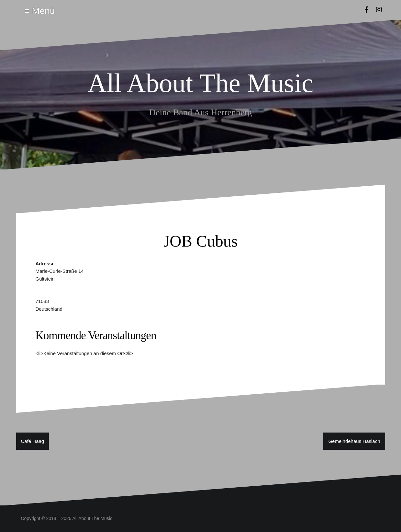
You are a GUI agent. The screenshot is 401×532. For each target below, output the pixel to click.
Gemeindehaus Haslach (354, 441)
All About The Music (201, 83)
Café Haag (33, 441)
